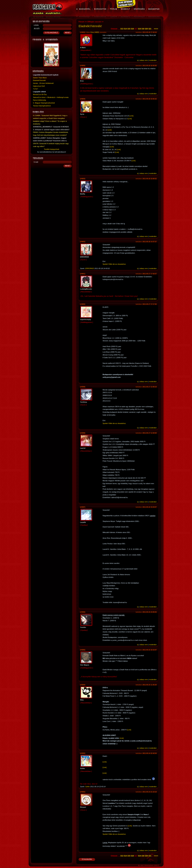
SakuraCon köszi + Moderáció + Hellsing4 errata (51, 97)
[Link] (131, 116)
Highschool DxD (39, 86)
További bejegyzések (52, 149)
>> (157, 29)
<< (155, 29)
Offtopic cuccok (94, 22)
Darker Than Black (40, 78)
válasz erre (144, 60)
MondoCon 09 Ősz (40, 94)
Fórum (81, 22)
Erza (92, 32)
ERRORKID (90, 268)
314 (125, 29)
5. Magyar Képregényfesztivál (44, 103)
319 (143, 29)
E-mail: (36, 162)
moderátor (153, 60)
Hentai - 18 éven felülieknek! (43, 83)
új (138, 60)
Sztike (87, 787)
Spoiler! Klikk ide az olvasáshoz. (114, 264)
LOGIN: (36, 25)
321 (150, 29)
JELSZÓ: (37, 29)
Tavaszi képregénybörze (42, 106)
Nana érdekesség (39, 100)
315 (129, 29)
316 (132, 29)
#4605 (97, 32)
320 (146, 29)
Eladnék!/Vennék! (39, 80)
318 (139, 29)
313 (122, 29)
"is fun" (36, 89)
